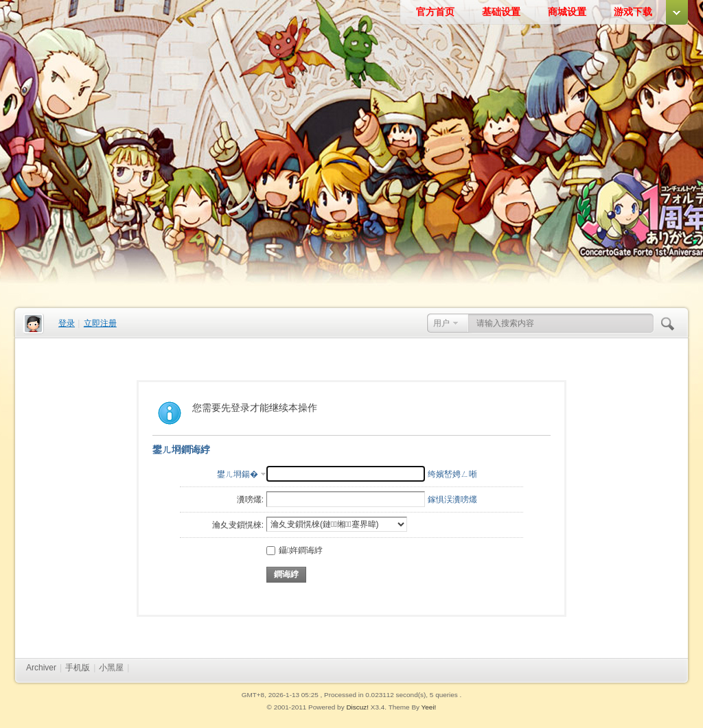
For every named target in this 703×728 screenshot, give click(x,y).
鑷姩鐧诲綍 (295, 550)
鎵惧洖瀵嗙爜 (452, 500)
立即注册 (100, 323)
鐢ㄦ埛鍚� (238, 474)
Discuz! (357, 707)
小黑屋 (111, 668)
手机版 (78, 668)
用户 (441, 323)
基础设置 (501, 12)
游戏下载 (633, 12)
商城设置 (567, 12)
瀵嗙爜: (250, 500)
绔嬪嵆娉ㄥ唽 (452, 474)
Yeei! (429, 707)
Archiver (41, 668)
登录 (67, 323)
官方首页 (435, 12)
